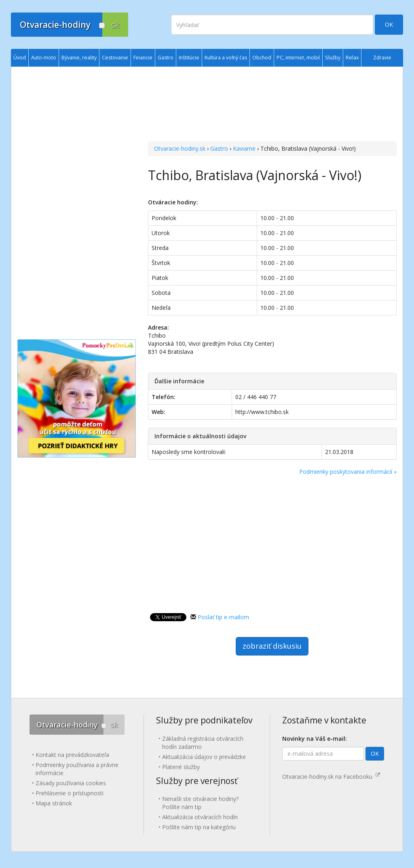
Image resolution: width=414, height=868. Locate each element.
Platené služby (181, 767)
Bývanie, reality (79, 58)
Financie (143, 58)
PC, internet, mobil (298, 58)
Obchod (262, 58)
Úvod (20, 58)
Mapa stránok (54, 803)
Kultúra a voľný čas (226, 58)
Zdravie (382, 58)
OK (389, 24)
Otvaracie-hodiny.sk (180, 148)
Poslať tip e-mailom (223, 617)
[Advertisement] (272, 105)
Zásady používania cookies (71, 783)
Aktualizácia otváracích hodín (200, 817)
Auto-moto (44, 58)
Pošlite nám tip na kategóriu (199, 827)
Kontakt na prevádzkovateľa (72, 755)
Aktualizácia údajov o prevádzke (204, 757)
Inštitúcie (189, 58)
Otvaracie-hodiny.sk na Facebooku (331, 777)
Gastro (219, 148)
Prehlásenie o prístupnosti (70, 793)
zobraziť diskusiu (272, 646)
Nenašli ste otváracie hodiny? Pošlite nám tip (200, 803)
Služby (333, 58)
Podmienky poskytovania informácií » (348, 472)
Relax (352, 58)
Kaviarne (244, 148)
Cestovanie (115, 58)
